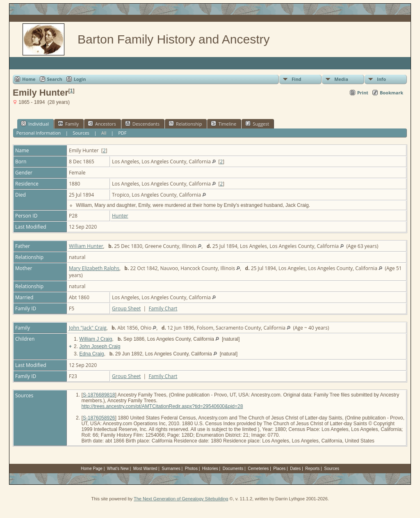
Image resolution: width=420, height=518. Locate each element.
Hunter (120, 216)
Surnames (171, 469)
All (104, 133)
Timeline (224, 124)
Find (297, 79)
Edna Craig (91, 354)
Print (363, 93)
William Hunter (86, 246)
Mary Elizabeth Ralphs (94, 268)
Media (341, 79)
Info (381, 79)
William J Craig (96, 339)
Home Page (92, 469)
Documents (233, 469)
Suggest (257, 124)
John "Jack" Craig (88, 328)
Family (68, 124)
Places (279, 469)
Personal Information (39, 133)
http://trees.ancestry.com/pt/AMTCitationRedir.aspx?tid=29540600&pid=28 (162, 406)
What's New (118, 469)
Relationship (185, 124)
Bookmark (391, 93)
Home (29, 79)
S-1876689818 (99, 395)
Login (80, 79)
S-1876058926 (99, 418)
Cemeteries (258, 469)
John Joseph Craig (100, 346)
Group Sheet (126, 308)
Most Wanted (145, 469)
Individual (35, 124)
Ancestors (102, 124)
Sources (81, 133)
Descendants (142, 124)
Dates (295, 469)
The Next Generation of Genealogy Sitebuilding (181, 499)
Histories (210, 469)
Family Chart (163, 308)
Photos (191, 469)
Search (55, 79)
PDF (122, 133)
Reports (312, 469)
